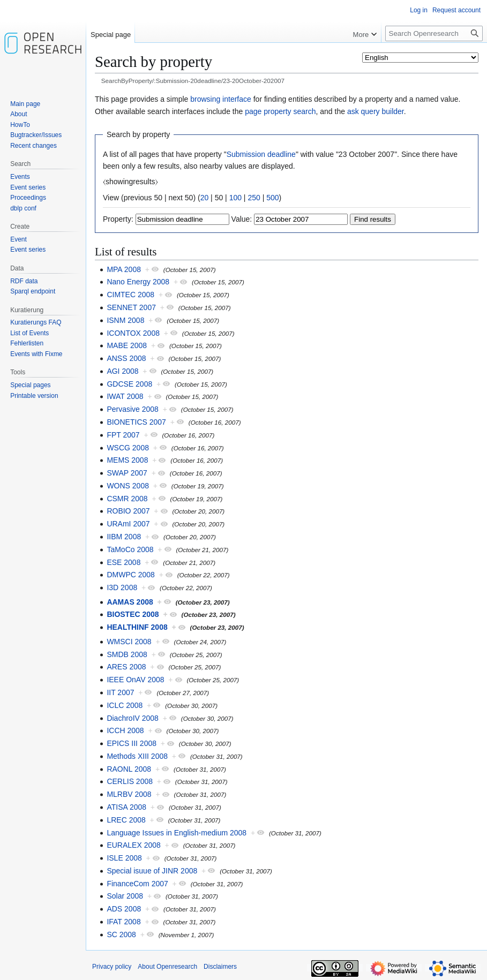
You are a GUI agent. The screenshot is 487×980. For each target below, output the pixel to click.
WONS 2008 (128, 486)
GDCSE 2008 (129, 384)
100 (235, 198)
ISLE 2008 (124, 858)
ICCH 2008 (125, 730)
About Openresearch (167, 967)
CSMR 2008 (127, 499)
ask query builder (376, 111)
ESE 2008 (123, 562)
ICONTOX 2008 (133, 333)
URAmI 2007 (128, 524)
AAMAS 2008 (130, 602)
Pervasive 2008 (133, 409)
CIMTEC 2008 (130, 295)
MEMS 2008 (127, 460)
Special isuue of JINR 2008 (152, 871)
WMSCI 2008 (129, 642)
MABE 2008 (127, 345)
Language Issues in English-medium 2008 (177, 833)
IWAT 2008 (125, 396)
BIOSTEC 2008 (133, 614)
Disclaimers (220, 967)
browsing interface (221, 99)
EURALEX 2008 (133, 845)
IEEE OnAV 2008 (135, 680)
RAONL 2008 (129, 769)
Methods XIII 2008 (137, 756)
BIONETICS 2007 (136, 422)
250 (254, 198)
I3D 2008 (122, 587)
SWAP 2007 (127, 473)
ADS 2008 (124, 909)
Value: (242, 219)
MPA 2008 (124, 269)
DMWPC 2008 (130, 575)
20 (205, 198)
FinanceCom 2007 (137, 884)
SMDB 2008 (127, 654)
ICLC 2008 (125, 705)
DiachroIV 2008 (133, 718)
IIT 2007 (120, 692)
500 (272, 198)
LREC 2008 (126, 820)
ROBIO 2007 (128, 511)
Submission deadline (261, 154)
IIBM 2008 (124, 537)
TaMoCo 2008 (130, 549)
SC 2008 (121, 934)
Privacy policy (112, 967)
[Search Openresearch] (434, 33)
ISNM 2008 (125, 320)
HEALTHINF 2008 (137, 627)
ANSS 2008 (126, 358)
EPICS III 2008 (132, 743)
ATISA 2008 (126, 807)
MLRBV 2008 (129, 794)
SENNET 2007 (131, 307)
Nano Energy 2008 (138, 282)
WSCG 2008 (128, 448)
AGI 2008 (122, 371)
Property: (118, 219)
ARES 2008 (126, 667)
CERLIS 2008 (130, 781)
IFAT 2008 (123, 922)
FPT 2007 (123, 435)
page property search (280, 111)
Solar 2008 (125, 896)
